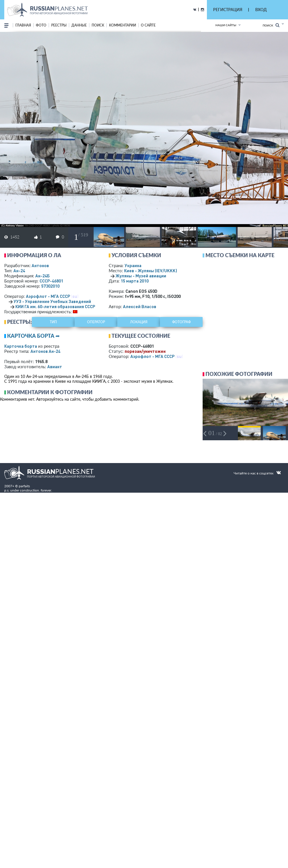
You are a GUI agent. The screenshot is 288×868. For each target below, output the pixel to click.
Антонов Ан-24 (45, 351)
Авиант (55, 367)
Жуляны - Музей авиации (141, 276)
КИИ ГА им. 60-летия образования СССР (55, 306)
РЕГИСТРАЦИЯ (228, 10)
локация (139, 322)
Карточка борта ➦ (33, 336)
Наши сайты (226, 25)
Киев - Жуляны (151, 271)
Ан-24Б (43, 276)
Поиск (271, 25)
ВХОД (261, 10)
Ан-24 (19, 271)
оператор (96, 322)
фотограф (181, 322)
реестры (59, 25)
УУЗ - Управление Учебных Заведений (52, 301)
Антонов (40, 265)
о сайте (148, 25)
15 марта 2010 (135, 281)
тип (53, 322)
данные (79, 25)
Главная (23, 25)
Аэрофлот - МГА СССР (48, 296)
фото (41, 25)
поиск (98, 25)
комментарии (123, 25)
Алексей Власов (140, 306)
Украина (133, 265)
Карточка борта (21, 346)
